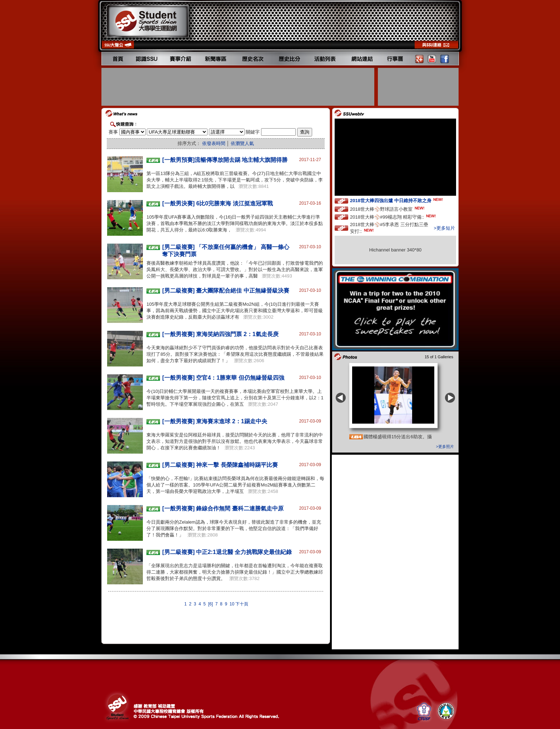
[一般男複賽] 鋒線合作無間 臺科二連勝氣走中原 (223, 508)
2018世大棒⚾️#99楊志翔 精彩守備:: (394, 217)
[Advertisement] (239, 87)
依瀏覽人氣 (242, 143)
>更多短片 (444, 228)
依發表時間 (214, 143)
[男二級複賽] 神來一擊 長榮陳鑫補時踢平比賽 (220, 465)
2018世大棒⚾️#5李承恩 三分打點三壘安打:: (389, 228)
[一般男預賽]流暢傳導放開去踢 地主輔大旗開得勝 (225, 160)
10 (232, 604)
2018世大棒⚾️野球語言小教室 (388, 209)
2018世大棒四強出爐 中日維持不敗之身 (397, 200)
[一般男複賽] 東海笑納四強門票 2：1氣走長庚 (220, 334)
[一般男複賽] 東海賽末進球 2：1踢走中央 (214, 421)
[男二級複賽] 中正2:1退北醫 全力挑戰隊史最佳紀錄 (227, 552)
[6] (211, 604)
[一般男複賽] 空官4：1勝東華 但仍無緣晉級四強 (223, 378)
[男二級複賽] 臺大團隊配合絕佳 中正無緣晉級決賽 (226, 291)
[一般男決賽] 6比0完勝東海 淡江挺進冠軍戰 (217, 203)
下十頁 (242, 604)
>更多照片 (445, 446)
